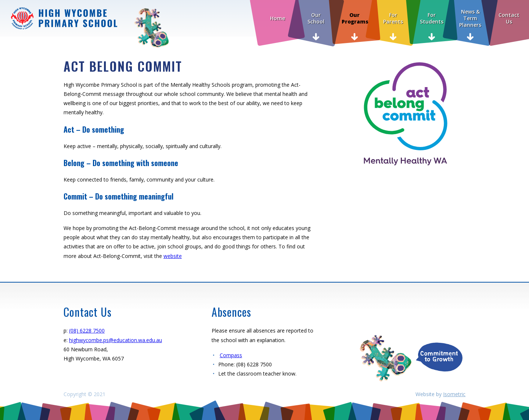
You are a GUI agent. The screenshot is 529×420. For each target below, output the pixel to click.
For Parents (393, 18)
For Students (432, 18)
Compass (231, 355)
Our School (316, 18)
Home (278, 18)
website (173, 256)
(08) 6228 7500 (87, 331)
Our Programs (355, 18)
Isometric (454, 394)
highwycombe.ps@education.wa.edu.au (116, 340)
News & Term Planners (470, 18)
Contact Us (509, 18)
